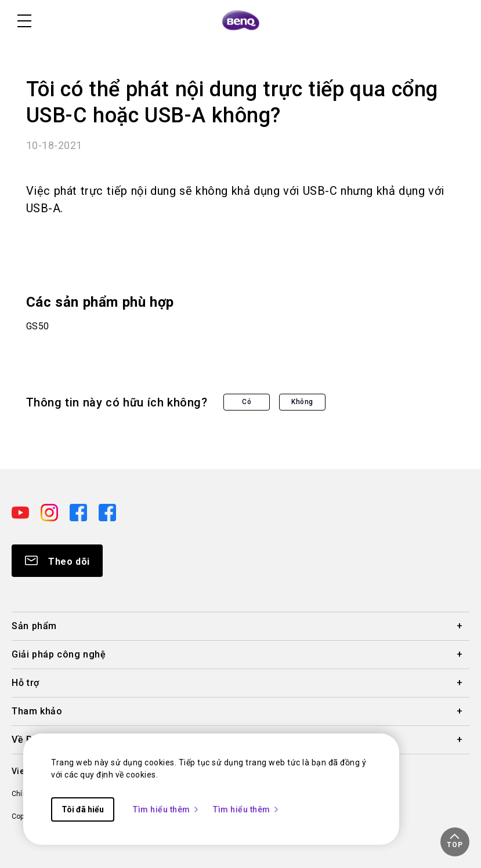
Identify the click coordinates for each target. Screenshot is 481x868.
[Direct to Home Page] (241, 21)
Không (302, 402)
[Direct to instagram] (50, 511)
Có (247, 402)
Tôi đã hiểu (83, 809)
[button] (455, 842)
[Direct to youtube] (21, 511)
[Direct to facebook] (79, 511)
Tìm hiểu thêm (166, 809)
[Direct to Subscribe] (57, 561)
